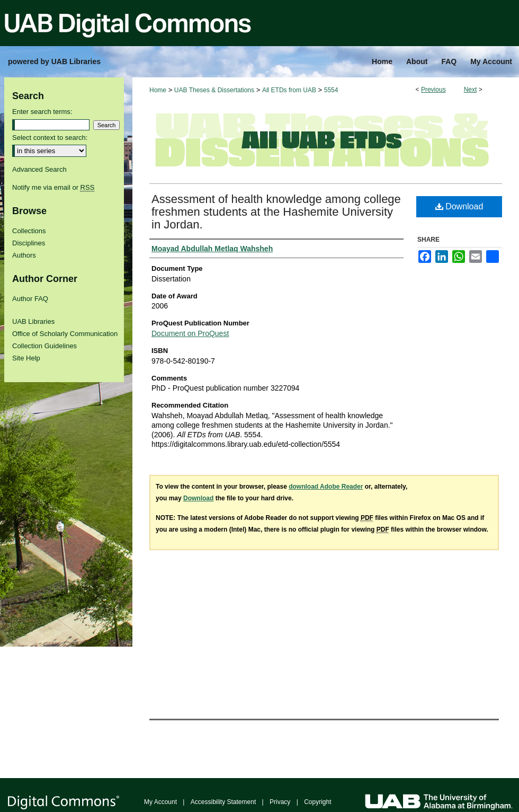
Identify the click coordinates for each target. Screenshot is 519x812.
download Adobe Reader (326, 487)
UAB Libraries (33, 321)
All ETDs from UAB (289, 90)
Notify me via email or (53, 187)
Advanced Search (39, 169)
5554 (331, 90)
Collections (29, 231)
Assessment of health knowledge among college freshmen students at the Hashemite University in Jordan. (276, 212)
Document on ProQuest (190, 333)
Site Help (26, 358)
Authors (24, 255)
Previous (433, 90)
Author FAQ (30, 299)
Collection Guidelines (44, 346)
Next (471, 90)
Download (459, 206)
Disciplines (29, 243)
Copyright (317, 802)
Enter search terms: (42, 112)
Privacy (280, 802)
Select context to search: (50, 138)
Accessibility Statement (223, 802)
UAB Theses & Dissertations (214, 90)
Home (158, 90)
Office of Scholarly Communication (65, 334)
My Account (160, 802)
